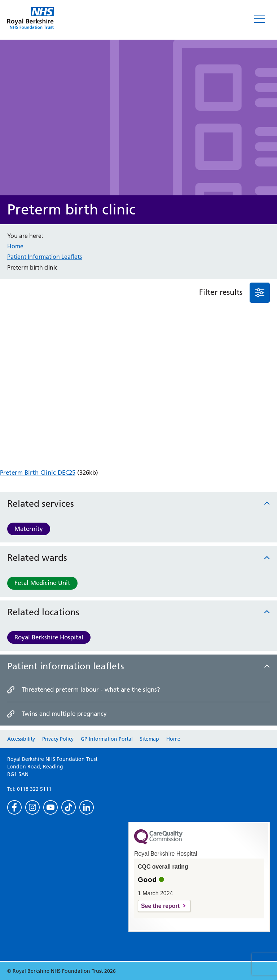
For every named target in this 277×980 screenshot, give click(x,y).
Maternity (29, 529)
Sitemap (150, 739)
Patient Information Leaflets (45, 257)
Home (15, 246)
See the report (160, 906)
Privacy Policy (58, 739)
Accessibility (21, 739)
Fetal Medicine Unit (42, 583)
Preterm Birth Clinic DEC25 (38, 473)
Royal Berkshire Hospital (49, 637)
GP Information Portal (107, 739)
